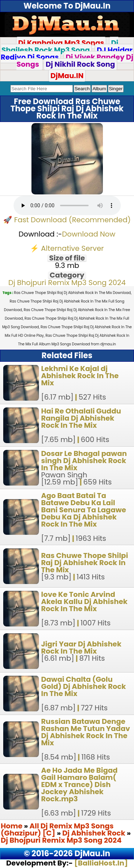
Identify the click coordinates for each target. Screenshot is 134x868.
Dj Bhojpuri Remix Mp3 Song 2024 (67, 283)
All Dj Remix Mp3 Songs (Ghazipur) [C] (57, 829)
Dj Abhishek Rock (94, 833)
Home (12, 826)
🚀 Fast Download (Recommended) (67, 220)
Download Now (89, 234)
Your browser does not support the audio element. (67, 205)
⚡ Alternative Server (67, 248)
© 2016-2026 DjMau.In (67, 854)
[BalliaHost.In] (100, 863)
